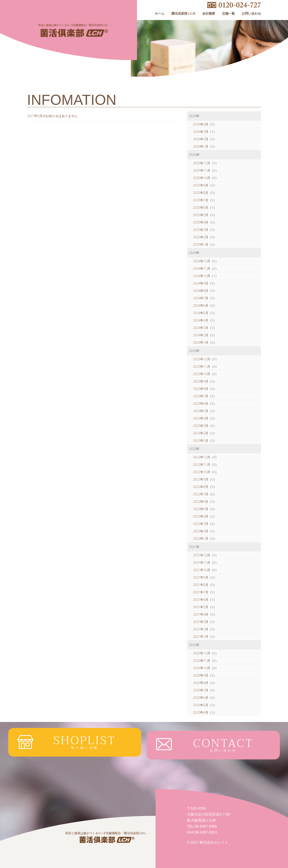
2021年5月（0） (205, 607)
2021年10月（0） (206, 570)
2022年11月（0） (206, 465)
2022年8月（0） (205, 487)
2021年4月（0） (205, 614)
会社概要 (209, 14)
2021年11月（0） (206, 563)
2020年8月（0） (205, 683)
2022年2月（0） (205, 531)
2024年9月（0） (205, 283)
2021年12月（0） (206, 555)
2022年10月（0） (206, 472)
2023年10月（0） (206, 374)
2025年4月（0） (205, 222)
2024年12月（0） (206, 261)
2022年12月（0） (206, 457)
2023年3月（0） (205, 426)
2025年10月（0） (206, 178)
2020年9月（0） (205, 675)
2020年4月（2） (205, 712)
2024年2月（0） (205, 335)
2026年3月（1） (205, 132)
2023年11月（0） (206, 366)
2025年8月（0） (205, 193)
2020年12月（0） (206, 653)
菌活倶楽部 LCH (183, 14)
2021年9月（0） (205, 577)
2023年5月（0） (205, 411)
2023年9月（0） (205, 381)
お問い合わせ (251, 14)
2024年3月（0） (205, 328)
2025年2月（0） (205, 237)
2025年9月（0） (205, 185)
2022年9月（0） (205, 479)
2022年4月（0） (205, 516)
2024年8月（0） (205, 291)
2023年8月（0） (205, 389)
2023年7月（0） (205, 396)
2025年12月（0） (206, 163)
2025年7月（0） (205, 200)
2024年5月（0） (205, 313)
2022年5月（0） (205, 509)
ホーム (160, 14)
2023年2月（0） (205, 433)
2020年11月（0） (206, 661)
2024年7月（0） (205, 298)
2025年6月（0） (205, 207)
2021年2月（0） (205, 629)
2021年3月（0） (205, 622)
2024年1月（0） (205, 342)
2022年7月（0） (205, 494)
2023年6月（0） (205, 403)
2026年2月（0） (205, 139)
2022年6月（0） (205, 502)
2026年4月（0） (205, 124)
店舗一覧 (228, 14)
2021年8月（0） (205, 585)
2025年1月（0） (205, 244)
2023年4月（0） (205, 418)
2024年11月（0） (206, 268)
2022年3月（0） (205, 524)
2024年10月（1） (206, 276)
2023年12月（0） (206, 359)
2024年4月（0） (205, 320)
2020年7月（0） (205, 690)
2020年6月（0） (205, 698)
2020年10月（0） (206, 668)
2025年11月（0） (206, 170)
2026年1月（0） (205, 146)
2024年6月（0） (205, 305)
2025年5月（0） (205, 215)
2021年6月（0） (205, 600)
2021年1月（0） (205, 637)
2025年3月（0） (205, 230)
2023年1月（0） (205, 441)
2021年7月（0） (205, 592)
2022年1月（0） (205, 539)
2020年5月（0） (205, 705)
